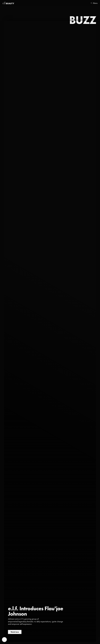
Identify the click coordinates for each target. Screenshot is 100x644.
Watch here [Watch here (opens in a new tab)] (15, 632)
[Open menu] (94, 3)
